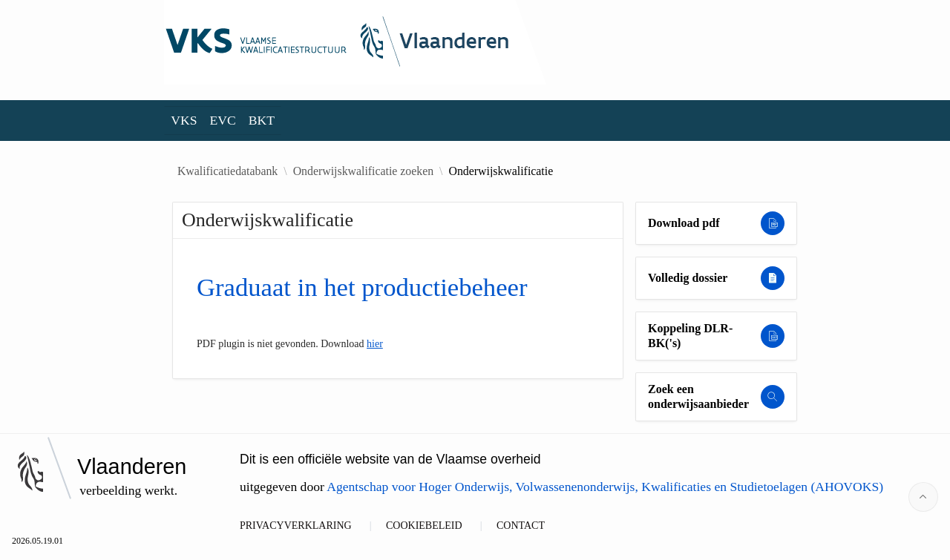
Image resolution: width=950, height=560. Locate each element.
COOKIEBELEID (424, 526)
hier (375, 344)
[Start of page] (923, 497)
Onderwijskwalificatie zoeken (363, 171)
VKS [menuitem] (184, 120)
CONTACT (521, 526)
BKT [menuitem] (262, 120)
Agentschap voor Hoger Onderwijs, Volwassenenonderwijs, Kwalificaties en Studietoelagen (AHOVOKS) (605, 487)
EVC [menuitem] (223, 120)
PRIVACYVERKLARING (296, 526)
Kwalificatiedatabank (227, 171)
